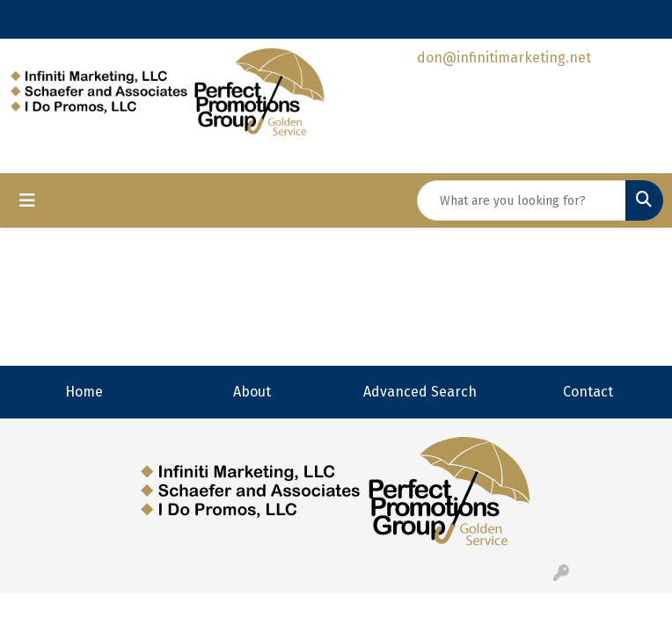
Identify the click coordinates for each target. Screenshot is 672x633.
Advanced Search (420, 392)
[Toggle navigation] (27, 200)
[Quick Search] (522, 200)
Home (84, 392)
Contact (588, 392)
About (252, 392)
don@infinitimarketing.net (504, 58)
